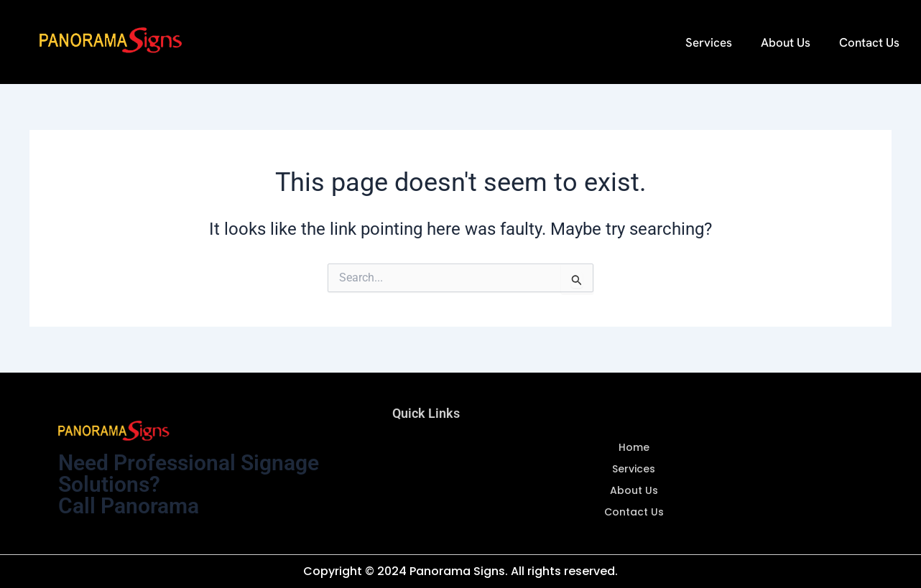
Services (709, 42)
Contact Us (869, 42)
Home (634, 447)
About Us (786, 42)
